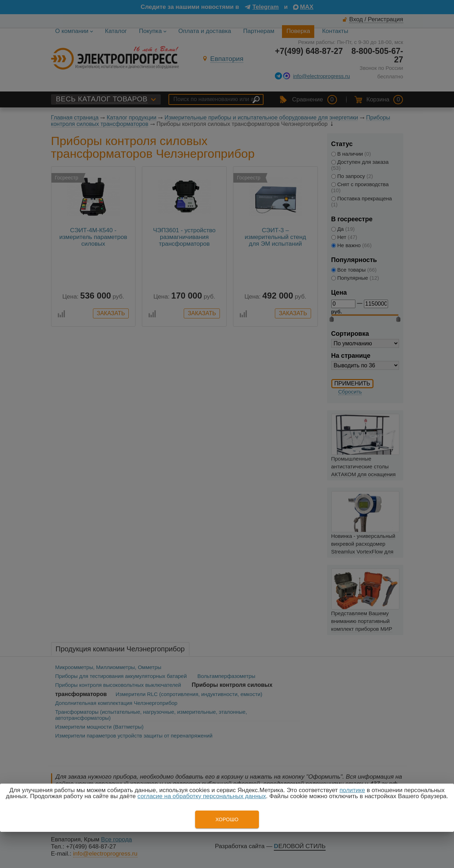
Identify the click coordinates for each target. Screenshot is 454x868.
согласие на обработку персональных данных (202, 796)
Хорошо (227, 819)
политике (352, 790)
